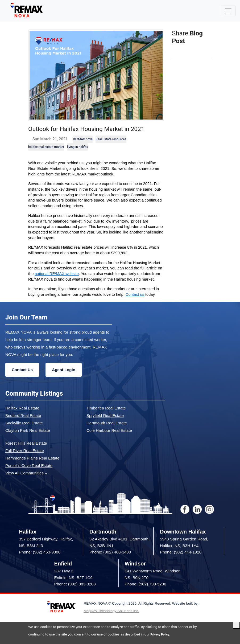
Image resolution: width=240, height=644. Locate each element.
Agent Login (63, 379)
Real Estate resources (111, 149)
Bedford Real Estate (23, 425)
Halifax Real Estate (22, 418)
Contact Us (22, 379)
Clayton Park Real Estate (28, 440)
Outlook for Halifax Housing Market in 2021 (95, 133)
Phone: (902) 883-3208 (75, 594)
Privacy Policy (161, 634)
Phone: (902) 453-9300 (40, 562)
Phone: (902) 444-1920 (181, 562)
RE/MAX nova (83, 149)
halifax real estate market (46, 157)
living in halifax (78, 157)
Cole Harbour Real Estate (109, 440)
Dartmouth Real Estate (107, 432)
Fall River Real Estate (25, 460)
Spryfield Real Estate (105, 425)
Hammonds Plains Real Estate (32, 468)
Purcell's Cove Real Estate (29, 475)
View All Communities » (26, 483)
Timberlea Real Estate (106, 418)
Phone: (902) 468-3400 (110, 562)
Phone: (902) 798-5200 (146, 594)
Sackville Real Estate (24, 432)
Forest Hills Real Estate (26, 453)
